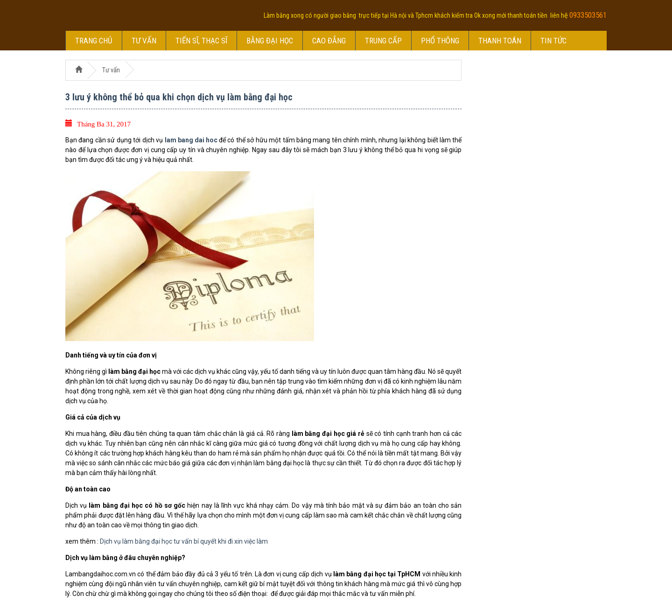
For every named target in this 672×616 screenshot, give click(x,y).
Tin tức (553, 41)
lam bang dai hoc (191, 140)
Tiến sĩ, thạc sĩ (201, 41)
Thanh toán (500, 41)
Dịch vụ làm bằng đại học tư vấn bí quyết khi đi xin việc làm (184, 541)
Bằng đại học (270, 41)
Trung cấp (383, 41)
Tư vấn (144, 41)
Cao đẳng (329, 41)
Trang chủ (94, 41)
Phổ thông (440, 41)
